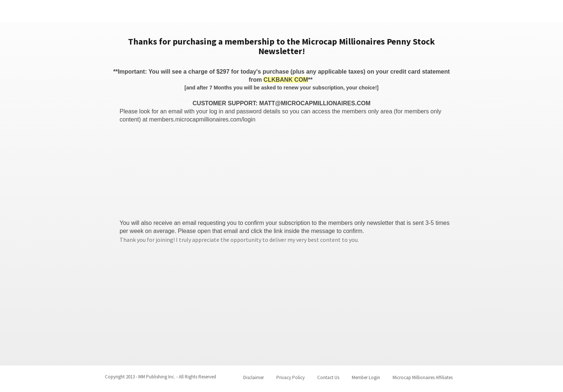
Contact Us (328, 377)
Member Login (366, 377)
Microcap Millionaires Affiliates (423, 377)
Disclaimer (254, 377)
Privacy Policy (291, 377)
